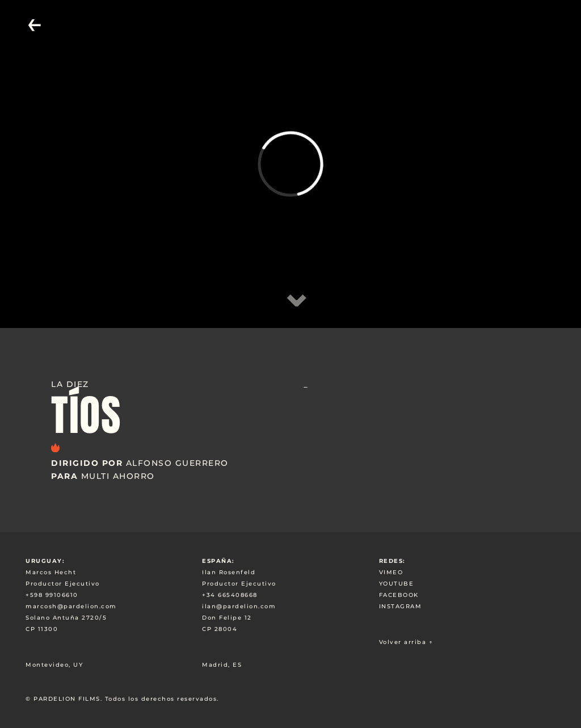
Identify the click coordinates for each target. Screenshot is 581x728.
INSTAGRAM (401, 606)
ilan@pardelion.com (239, 606)
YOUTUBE (397, 584)
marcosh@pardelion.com (71, 606)
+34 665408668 (230, 595)
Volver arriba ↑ (406, 642)
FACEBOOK (399, 595)
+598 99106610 (52, 595)
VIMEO (391, 572)
